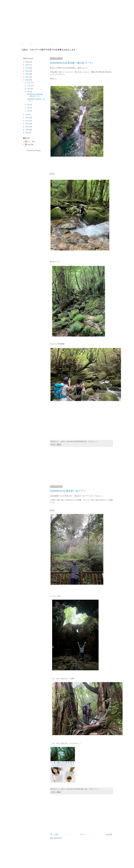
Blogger (38, 150)
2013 (27, 133)
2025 (27, 65)
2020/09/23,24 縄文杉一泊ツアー (68, 491)
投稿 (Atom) (58, 838)
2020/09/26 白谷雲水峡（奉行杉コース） (72, 63)
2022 (27, 74)
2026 (27, 62)
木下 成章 (31, 142)
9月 (29, 92)
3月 (29, 111)
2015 (27, 127)
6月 (29, 105)
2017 (27, 121)
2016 (27, 124)
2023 (27, 71)
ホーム (82, 834)
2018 (27, 118)
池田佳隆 (30, 144)
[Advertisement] (81, 467)
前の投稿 (109, 834)
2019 (27, 115)
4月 (29, 108)
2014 (27, 130)
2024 (27, 68)
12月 (29, 83)
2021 (27, 77)
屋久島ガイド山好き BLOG (48, 44)
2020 (27, 80)
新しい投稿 (54, 834)
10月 (29, 89)
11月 (29, 86)
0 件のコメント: (93, 442)
